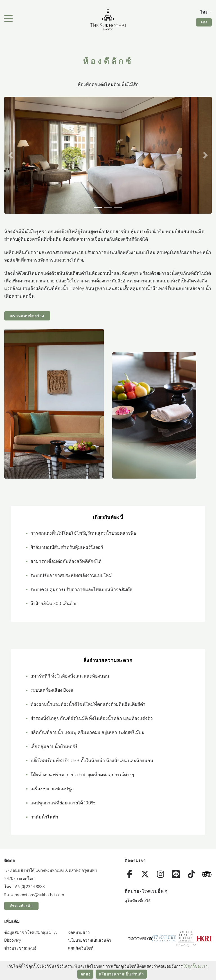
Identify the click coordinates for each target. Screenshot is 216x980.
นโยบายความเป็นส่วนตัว (121, 974)
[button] (11, 155)
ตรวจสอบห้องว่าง (27, 316)
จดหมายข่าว (79, 932)
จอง (204, 22)
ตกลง (85, 974)
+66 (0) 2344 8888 (29, 887)
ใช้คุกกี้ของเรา (195, 966)
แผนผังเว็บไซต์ (81, 948)
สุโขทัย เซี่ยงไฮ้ (138, 901)
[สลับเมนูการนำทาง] (8, 18)
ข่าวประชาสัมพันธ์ (20, 948)
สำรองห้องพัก (21, 906)
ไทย (205, 12)
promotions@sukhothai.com (39, 895)
